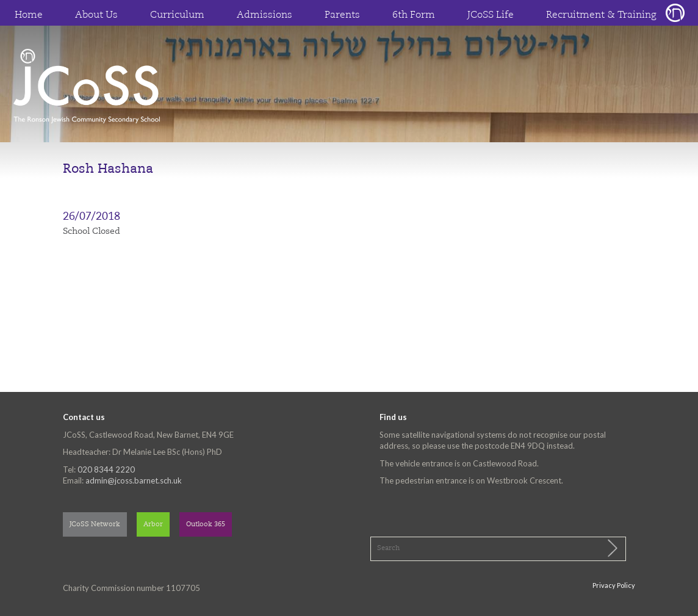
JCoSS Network (95, 525)
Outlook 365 (206, 525)
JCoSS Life (491, 15)
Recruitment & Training (601, 15)
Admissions (264, 15)
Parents (342, 15)
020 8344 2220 (106, 469)
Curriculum (177, 15)
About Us (96, 15)
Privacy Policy (614, 585)
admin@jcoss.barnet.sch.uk (134, 480)
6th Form (414, 15)
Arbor (153, 525)
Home (29, 15)
